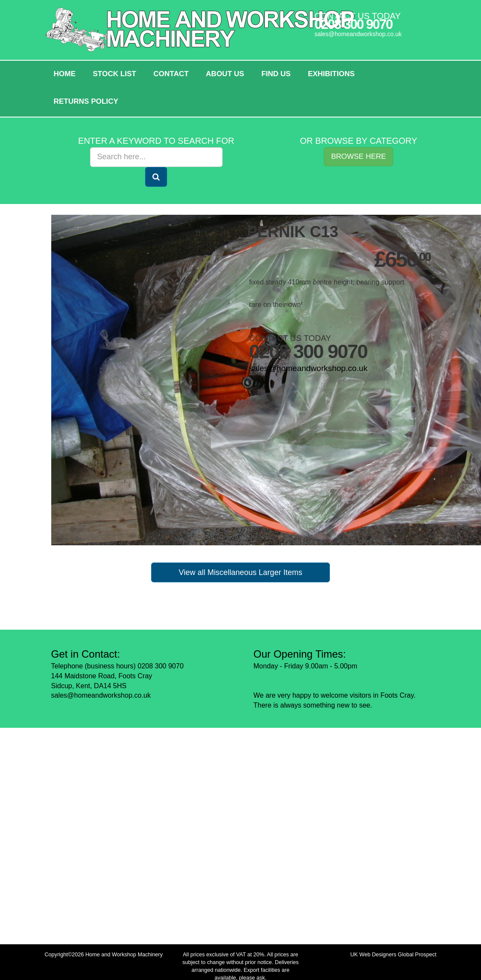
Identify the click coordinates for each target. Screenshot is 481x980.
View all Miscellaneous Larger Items (240, 572)
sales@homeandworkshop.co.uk (358, 34)
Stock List (115, 74)
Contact (171, 74)
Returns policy (86, 101)
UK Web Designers (374, 955)
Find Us (276, 74)
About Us (225, 74)
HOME (65, 74)
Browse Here (359, 156)
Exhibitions (331, 74)
